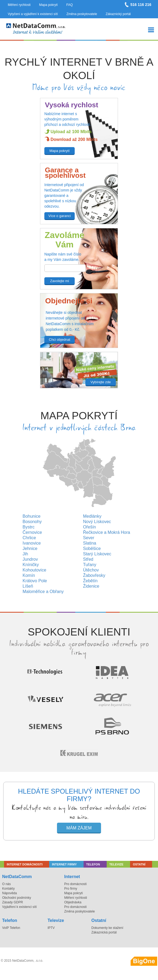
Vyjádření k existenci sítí (19, 907)
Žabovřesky (94, 575)
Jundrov (30, 559)
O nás (6, 884)
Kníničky (31, 565)
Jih (25, 554)
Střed (88, 559)
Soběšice (92, 548)
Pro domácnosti (75, 884)
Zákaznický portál (118, 14)
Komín (29, 575)
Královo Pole (35, 581)
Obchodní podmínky (17, 898)
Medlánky (92, 516)
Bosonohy (32, 522)
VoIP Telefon (11, 928)
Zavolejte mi (59, 281)
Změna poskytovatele (82, 14)
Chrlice (29, 538)
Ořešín (89, 527)
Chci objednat (60, 340)
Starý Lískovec (97, 554)
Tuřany (90, 565)
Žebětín (90, 581)
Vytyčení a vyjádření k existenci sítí (33, 14)
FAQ (70, 5)
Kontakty (8, 889)
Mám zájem (79, 828)
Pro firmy (71, 889)
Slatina (90, 543)
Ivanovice (32, 543)
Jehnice (30, 548)
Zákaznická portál (104, 932)
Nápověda (10, 893)
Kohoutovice (34, 570)
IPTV (51, 928)
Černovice (32, 532)
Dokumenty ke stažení (107, 928)
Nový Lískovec (97, 522)
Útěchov (91, 570)
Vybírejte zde (101, 382)
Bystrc (28, 527)
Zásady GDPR (12, 902)
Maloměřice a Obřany (43, 592)
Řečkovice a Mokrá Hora (107, 532)
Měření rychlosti (19, 5)
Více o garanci (60, 216)
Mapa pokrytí (49, 5)
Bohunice (32, 516)
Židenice (91, 586)
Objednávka (73, 902)
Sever (89, 538)
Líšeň (28, 586)
